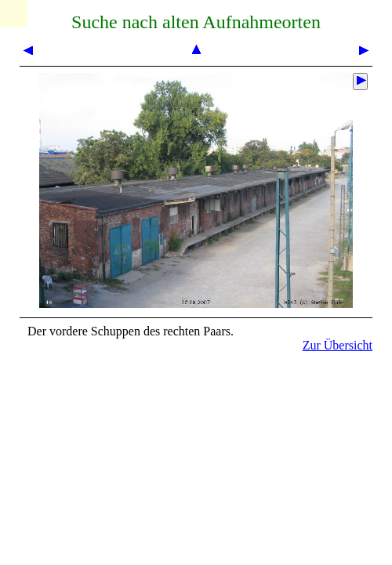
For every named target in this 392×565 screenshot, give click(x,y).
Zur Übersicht (338, 345)
